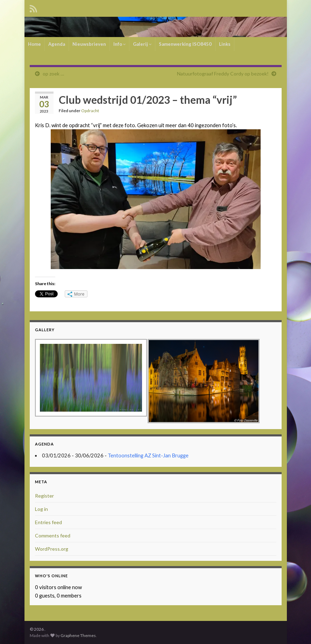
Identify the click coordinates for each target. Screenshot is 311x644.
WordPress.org (52, 549)
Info (119, 44)
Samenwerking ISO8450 (185, 44)
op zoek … (53, 74)
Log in (41, 509)
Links (225, 44)
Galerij (142, 44)
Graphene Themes (78, 635)
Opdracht (90, 111)
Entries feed (48, 522)
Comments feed (53, 536)
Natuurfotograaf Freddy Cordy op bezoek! (223, 74)
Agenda (57, 44)
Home (34, 44)
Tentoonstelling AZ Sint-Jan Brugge (148, 455)
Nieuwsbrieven (89, 44)
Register (44, 496)
